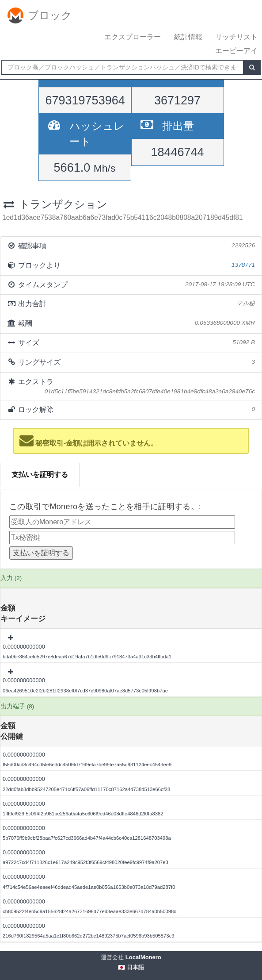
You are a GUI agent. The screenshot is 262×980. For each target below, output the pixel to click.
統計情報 (188, 37)
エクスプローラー (133, 37)
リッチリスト (236, 37)
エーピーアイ (236, 51)
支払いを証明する (40, 475)
